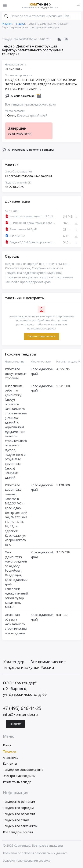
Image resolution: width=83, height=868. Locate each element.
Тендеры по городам (18, 808)
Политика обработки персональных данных (35, 853)
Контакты (10, 764)
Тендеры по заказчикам (20, 827)
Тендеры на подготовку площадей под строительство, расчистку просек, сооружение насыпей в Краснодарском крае (39, 278)
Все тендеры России (18, 833)
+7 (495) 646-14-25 (22, 709)
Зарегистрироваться (41, 337)
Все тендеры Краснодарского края (30, 105)
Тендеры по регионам (19, 802)
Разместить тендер (17, 782)
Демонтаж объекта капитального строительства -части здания (16, 624)
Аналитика (11, 758)
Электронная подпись (19, 776)
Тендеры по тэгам (16, 820)
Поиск (7, 746)
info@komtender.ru (21, 715)
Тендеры (9, 752)
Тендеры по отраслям (19, 814)
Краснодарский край (32, 116)
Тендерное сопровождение (23, 770)
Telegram (15, 724)
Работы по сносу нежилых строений (16, 374)
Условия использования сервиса (27, 861)
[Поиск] (6, 17)
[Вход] (79, 5)
